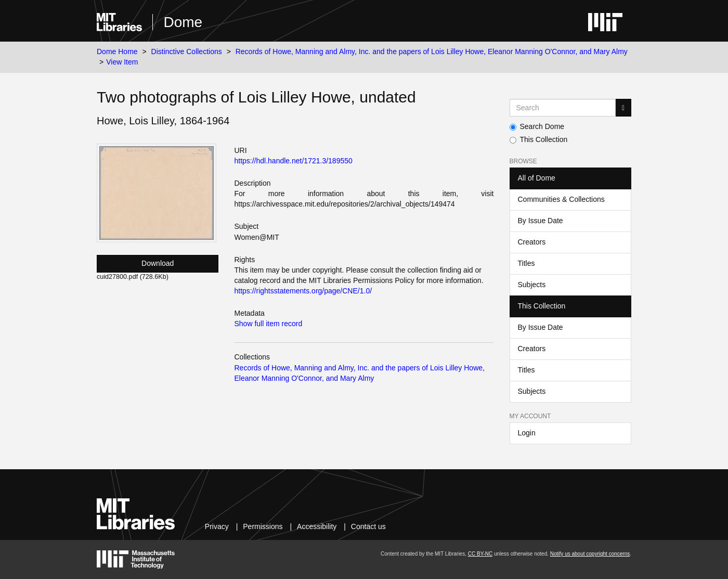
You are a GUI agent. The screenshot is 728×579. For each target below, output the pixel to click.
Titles (526, 263)
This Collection (539, 139)
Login (527, 433)
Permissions (263, 526)
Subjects (532, 285)
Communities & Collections (561, 199)
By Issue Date (541, 221)
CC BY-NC (480, 554)
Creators (532, 242)
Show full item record (268, 324)
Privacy (217, 526)
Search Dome (537, 126)
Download (158, 263)
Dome (183, 22)
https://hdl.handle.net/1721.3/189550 (293, 161)
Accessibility (317, 526)
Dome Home (117, 52)
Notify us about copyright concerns (590, 554)
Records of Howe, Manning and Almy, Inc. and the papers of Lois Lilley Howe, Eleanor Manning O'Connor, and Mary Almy (432, 52)
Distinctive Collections (187, 52)
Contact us (368, 526)
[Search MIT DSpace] (563, 108)
